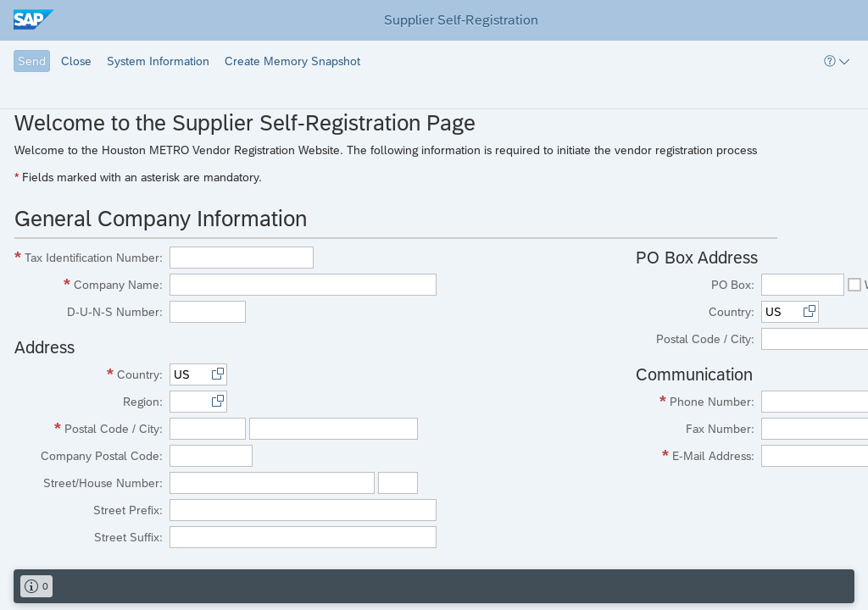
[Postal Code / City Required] (90, 429)
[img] (41, 20)
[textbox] (242, 258)
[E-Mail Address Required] (697, 456)
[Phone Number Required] (697, 402)
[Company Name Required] (90, 285)
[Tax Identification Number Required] (90, 258)
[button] (32, 61)
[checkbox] (854, 285)
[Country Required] (90, 374)
